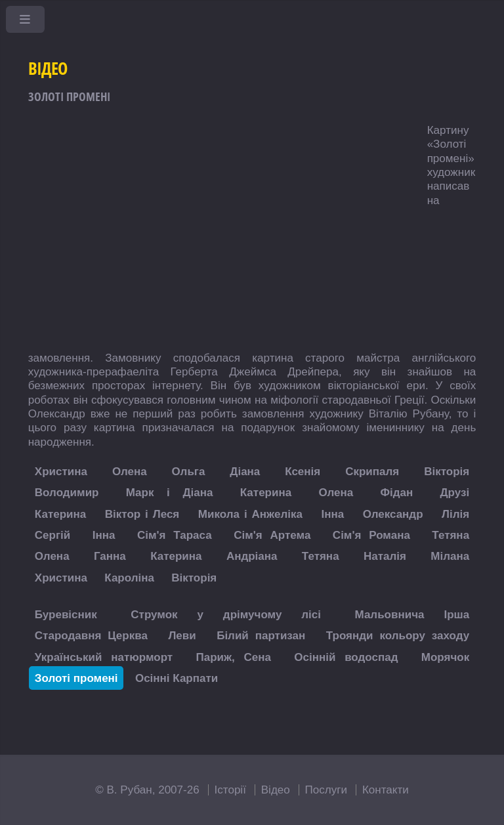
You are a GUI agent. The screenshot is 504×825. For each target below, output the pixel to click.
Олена (130, 472)
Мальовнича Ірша (412, 614)
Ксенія (303, 472)
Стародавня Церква (91, 636)
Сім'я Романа (371, 535)
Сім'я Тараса (175, 535)
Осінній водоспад (346, 657)
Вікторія (447, 472)
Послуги (326, 790)
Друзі (454, 493)
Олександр (393, 514)
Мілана (450, 556)
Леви (182, 636)
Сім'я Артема (272, 535)
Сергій (52, 535)
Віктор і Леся (142, 514)
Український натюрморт (104, 657)
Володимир (67, 493)
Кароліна (129, 577)
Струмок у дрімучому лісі (226, 614)
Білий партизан (261, 636)
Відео (276, 790)
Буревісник (66, 614)
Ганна (110, 556)
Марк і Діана (170, 493)
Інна (332, 514)
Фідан (396, 493)
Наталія (385, 556)
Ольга (189, 472)
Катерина (266, 493)
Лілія (455, 514)
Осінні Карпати (177, 678)
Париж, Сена (233, 657)
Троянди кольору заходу (398, 636)
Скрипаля (372, 472)
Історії (230, 790)
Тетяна (451, 535)
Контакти (386, 790)
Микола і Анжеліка (250, 514)
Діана (245, 472)
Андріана (252, 556)
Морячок (445, 657)
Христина (61, 472)
